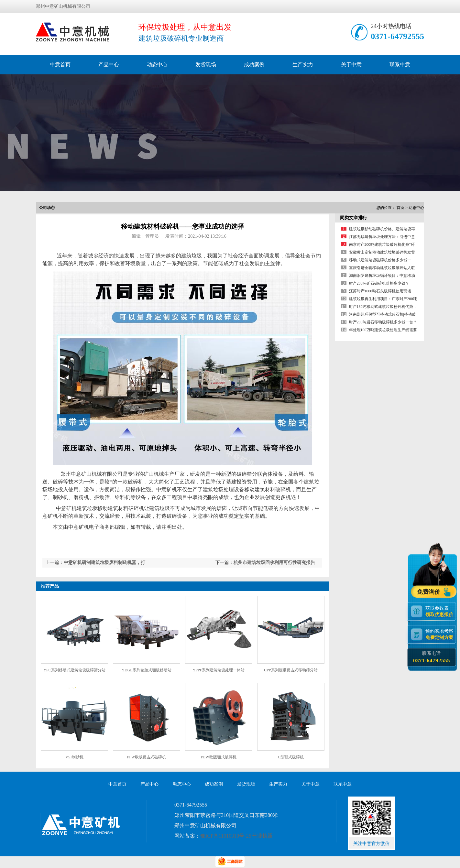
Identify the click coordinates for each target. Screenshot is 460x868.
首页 (400, 208)
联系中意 (400, 65)
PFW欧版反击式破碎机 (147, 757)
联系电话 (431, 657)
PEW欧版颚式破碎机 (219, 757)
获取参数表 (441, 611)
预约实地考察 (441, 634)
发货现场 (206, 65)
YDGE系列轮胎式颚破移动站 (146, 670)
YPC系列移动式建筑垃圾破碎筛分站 (74, 670)
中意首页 (60, 65)
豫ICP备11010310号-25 (226, 836)
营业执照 (262, 836)
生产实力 (303, 65)
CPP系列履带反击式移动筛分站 (291, 670)
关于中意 (351, 65)
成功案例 (254, 65)
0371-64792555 (397, 36)
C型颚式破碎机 (291, 757)
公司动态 (47, 208)
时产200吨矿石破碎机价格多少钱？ (379, 283)
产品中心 (109, 65)
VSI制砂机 (74, 757)
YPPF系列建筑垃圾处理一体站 (219, 670)
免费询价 (429, 591)
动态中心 (157, 65)
